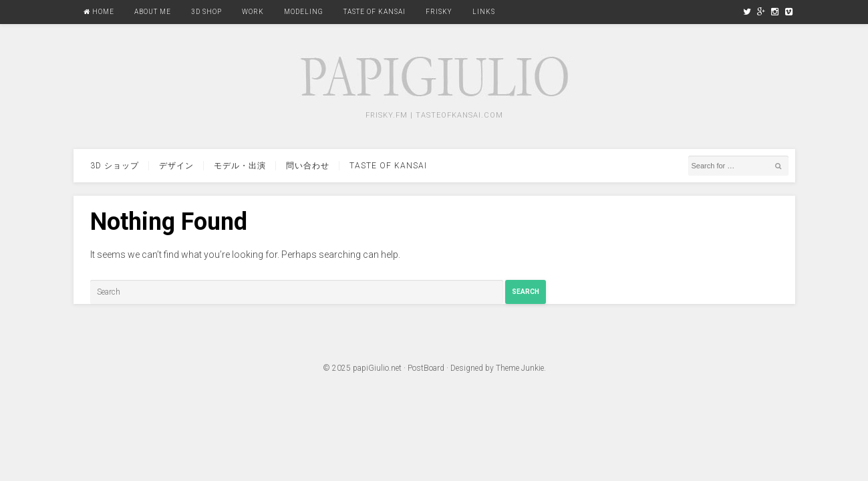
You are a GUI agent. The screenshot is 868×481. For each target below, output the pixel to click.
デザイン (176, 166)
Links (484, 12)
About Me (153, 12)
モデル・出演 (240, 166)
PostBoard (426, 368)
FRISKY (439, 12)
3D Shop (206, 12)
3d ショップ (115, 166)
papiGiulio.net (377, 368)
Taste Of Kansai (375, 12)
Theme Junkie (520, 368)
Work (253, 12)
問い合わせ (308, 166)
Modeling (304, 12)
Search (526, 292)
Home (99, 12)
